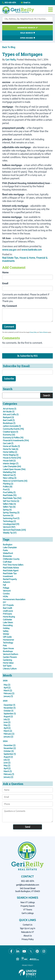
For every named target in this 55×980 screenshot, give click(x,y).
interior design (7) (11, 463)
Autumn (7, 582)
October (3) (9, 751)
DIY (4, 602)
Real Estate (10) (10, 495)
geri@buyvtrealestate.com (28, 885)
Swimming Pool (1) (11, 518)
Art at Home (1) (10, 409)
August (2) (8, 716)
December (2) (10, 745)
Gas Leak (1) (8, 443)
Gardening (7, 660)
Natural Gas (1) (9, 475)
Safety (6, 631)
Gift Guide (7, 637)
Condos (6, 594)
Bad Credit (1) (9, 420)
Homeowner (8, 640)
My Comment (10, 306)
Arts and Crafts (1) (11, 414)
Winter (6, 634)
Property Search (28, 906)
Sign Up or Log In (28, 928)
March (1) (8, 771)
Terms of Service (44, 332)
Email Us (27, 3)
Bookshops (8, 651)
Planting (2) (8, 484)
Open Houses (27, 38)
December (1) (9, 705)
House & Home (27, 258)
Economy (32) (9, 435)
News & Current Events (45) (15, 481)
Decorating (8, 625)
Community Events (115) (13, 429)
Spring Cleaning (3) (11, 512)
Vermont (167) (9, 527)
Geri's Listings (28, 913)
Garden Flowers (10, 657)
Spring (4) (7, 510)
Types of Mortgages (22, 54)
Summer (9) (8, 515)
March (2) (8, 690)
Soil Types (7, 666)
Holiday (6, 628)
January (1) (8, 696)
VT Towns (28, 910)
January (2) (8, 737)
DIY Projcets (8, 605)
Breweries (7, 556)
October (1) (8, 711)
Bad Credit (7, 608)
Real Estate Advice (11, 568)
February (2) (9, 693)
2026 (5, 681)
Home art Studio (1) (11, 446)
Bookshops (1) (9, 423)
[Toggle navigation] (50, 10)
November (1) (10, 708)
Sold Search (27, 33)
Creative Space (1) (10, 432)
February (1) (9, 774)
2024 (5, 741)
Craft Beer (7, 562)
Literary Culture (10, 669)
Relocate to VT (27, 932)
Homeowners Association (14, 599)
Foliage (6, 588)
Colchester (7, 620)
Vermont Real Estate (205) (14, 530)
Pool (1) (6, 489)
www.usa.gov (9, 250)
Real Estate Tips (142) (12, 498)
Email (5, 283)
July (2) (7, 719)
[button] (27, 23)
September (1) (10, 714)
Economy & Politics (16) (13, 438)
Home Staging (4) (11, 455)
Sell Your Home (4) (11, 501)
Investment (8, 576)
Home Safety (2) (10, 452)
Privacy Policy (33, 332)
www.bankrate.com (32, 250)
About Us (28, 936)
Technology (8, 643)
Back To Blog (9, 47)
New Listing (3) (10, 478)
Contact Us (27, 925)
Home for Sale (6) (11, 449)
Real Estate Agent (11, 570)
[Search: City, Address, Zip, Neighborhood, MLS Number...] (27, 19)
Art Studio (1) (9, 412)
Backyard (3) (8, 417)
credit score (8, 611)
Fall (4, 585)
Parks (5, 550)
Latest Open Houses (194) (14, 469)
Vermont (7, 591)
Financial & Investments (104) (16, 440)
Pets (5, 645)
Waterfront (8, 553)
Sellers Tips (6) (9, 507)
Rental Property (10, 579)
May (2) (7, 685)
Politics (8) (8, 487)
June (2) (7, 722)
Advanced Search (26, 28)
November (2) (10, 748)
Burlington (8, 545)
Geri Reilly (10, 60)
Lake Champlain (10, 547)
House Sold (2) (9, 461)
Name (5, 272)
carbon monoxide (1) (12, 426)
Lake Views (8, 622)
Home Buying (9, 617)
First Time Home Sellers (13, 565)
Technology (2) (9, 521)
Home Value (8, 663)
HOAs (5, 596)
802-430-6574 (10, 3)
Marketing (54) (9, 472)
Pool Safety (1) (9, 492)
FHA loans (7, 614)
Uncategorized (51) (11, 524)
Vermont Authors (10, 654)
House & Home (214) (12, 458)
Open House (8, 648)
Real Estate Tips (10, 258)
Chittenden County (11, 559)
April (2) (7, 688)
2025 (5, 701)
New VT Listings (28, 902)
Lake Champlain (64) (12, 466)
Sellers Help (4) (9, 504)
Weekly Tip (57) (10, 533)
